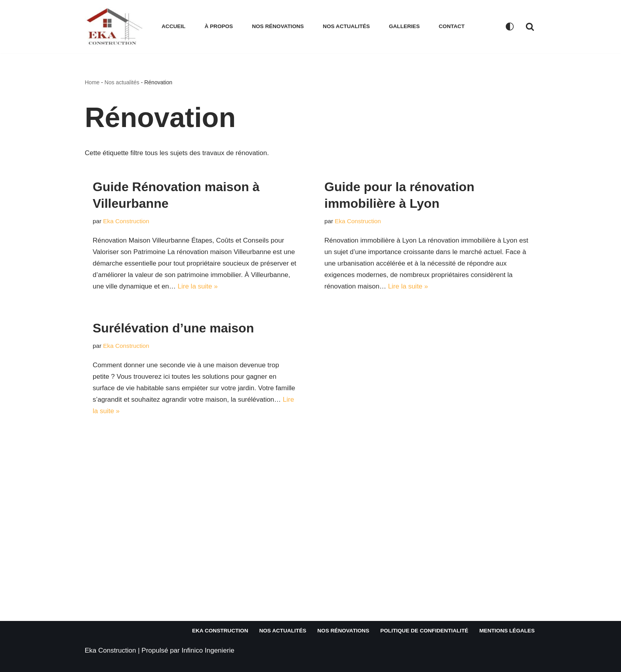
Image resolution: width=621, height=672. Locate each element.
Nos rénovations (278, 26)
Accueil (173, 26)
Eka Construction (126, 221)
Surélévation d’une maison (173, 328)
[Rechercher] (530, 27)
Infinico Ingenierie (208, 650)
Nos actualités (346, 26)
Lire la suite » (198, 286)
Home (92, 82)
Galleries (404, 26)
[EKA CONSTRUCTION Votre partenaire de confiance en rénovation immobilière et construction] (116, 27)
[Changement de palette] (510, 27)
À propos (219, 26)
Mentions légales (507, 631)
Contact (452, 26)
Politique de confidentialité (424, 631)
